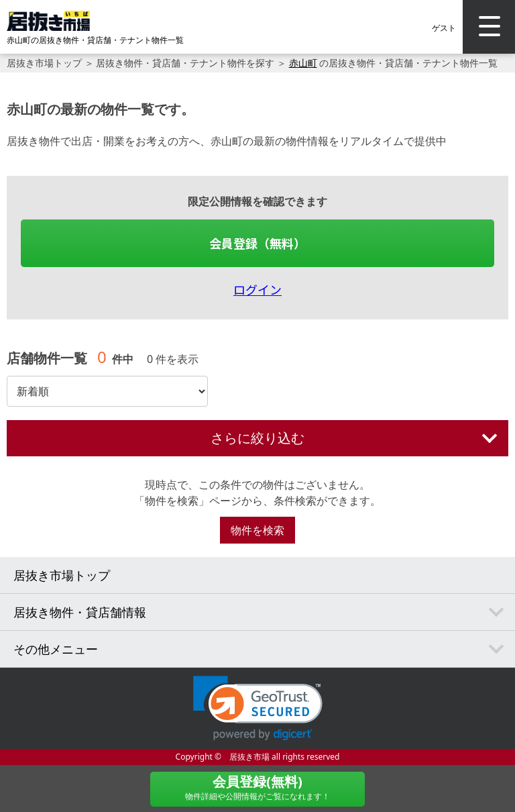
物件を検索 (257, 530)
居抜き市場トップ (44, 63)
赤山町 (303, 63)
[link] (258, 708)
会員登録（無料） (257, 243)
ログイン (257, 289)
